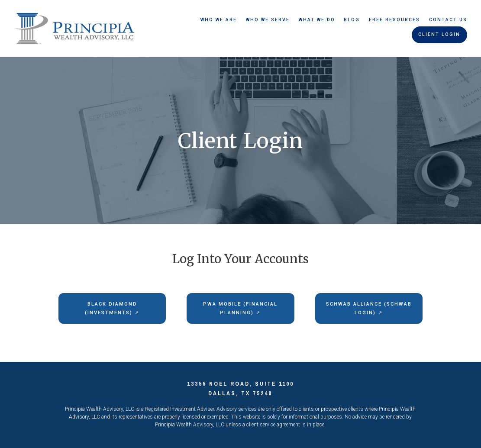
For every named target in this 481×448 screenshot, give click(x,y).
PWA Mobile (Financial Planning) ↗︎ (240, 308)
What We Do (317, 20)
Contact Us (448, 20)
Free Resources (394, 20)
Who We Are (219, 20)
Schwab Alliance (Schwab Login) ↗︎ (369, 308)
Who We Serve (268, 20)
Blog (352, 20)
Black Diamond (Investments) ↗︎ (112, 308)
